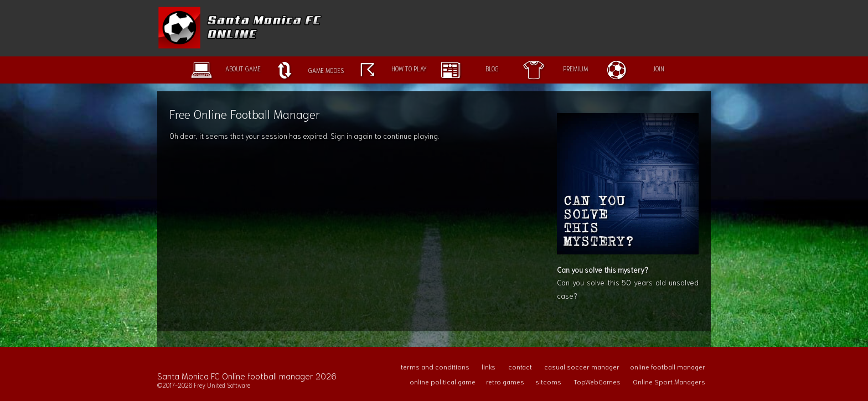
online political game (443, 381)
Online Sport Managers (669, 381)
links (489, 366)
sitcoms (548, 381)
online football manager (668, 366)
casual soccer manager (582, 366)
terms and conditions (435, 366)
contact (520, 366)
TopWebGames (597, 381)
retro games (505, 381)
